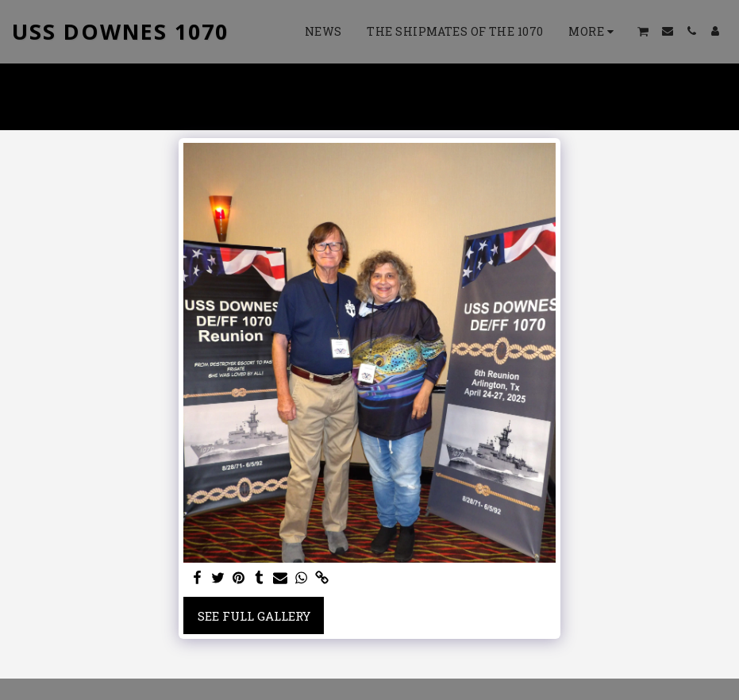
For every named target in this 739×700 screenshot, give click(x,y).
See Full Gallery (254, 616)
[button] (643, 31)
